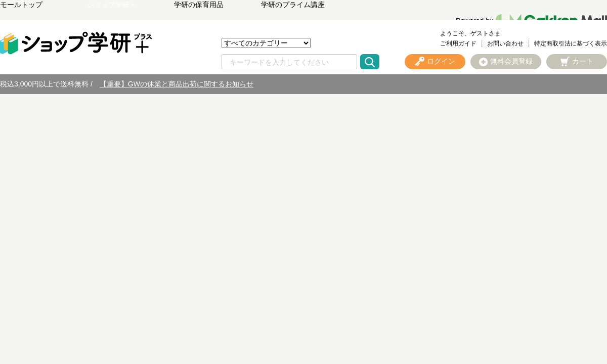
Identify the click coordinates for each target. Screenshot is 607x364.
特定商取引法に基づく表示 (571, 43)
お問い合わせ (505, 43)
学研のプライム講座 (293, 5)
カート (583, 61)
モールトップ (21, 5)
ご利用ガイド (458, 43)
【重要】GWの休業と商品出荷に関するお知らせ (177, 84)
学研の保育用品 (199, 5)
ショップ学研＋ (112, 5)
